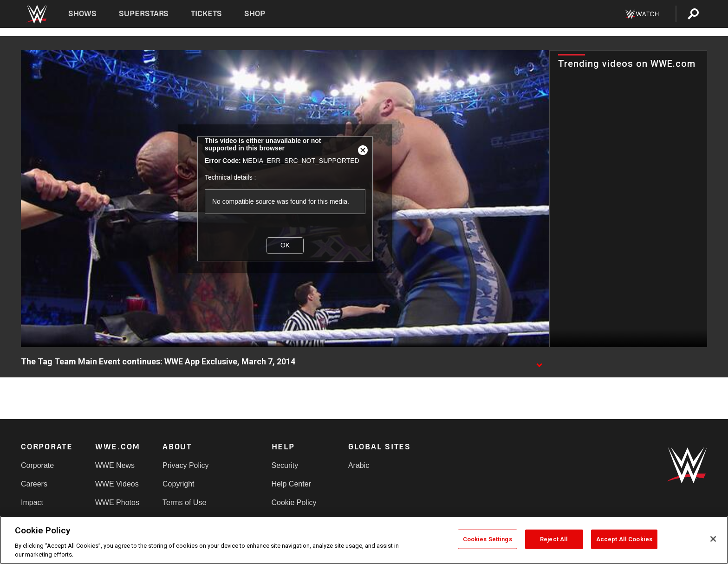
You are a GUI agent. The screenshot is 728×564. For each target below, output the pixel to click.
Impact (32, 502)
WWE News (115, 465)
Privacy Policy (186, 465)
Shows (82, 14)
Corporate (37, 465)
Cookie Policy (294, 502)
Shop (255, 14)
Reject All (554, 539)
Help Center (291, 484)
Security (285, 465)
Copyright (178, 484)
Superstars (144, 14)
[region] (364, 540)
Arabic (359, 465)
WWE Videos (117, 484)
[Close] (713, 539)
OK (285, 245)
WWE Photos (117, 502)
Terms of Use (184, 502)
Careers (34, 484)
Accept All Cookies (624, 539)
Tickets (206, 14)
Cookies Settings (487, 539)
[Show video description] (539, 362)
